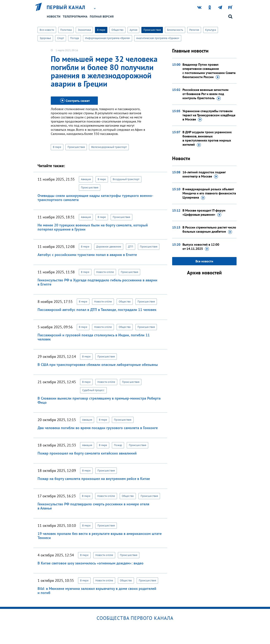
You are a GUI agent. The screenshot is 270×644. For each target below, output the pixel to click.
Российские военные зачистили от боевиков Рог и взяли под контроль (205, 94)
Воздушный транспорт (126, 179)
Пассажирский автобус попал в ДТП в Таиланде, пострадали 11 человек (97, 310)
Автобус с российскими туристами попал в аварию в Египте (87, 255)
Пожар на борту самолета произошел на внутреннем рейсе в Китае (94, 479)
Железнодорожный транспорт (109, 147)
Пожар (118, 445)
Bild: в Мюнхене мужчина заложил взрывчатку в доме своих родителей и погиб (97, 591)
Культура (211, 30)
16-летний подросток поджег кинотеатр (204, 174)
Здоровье (45, 38)
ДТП (130, 247)
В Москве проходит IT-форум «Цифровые (204, 213)
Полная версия (102, 17)
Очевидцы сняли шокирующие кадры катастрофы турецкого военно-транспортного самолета (95, 198)
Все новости (47, 30)
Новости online (105, 272)
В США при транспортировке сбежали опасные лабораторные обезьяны (98, 365)
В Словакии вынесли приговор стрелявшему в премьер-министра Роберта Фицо (99, 400)
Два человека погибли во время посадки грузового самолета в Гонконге (98, 428)
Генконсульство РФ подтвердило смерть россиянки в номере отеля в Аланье (93, 506)
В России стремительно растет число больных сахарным (209, 230)
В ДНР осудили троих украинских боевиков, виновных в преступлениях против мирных (207, 138)
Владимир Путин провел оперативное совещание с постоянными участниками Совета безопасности (209, 71)
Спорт (61, 38)
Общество (117, 30)
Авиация (86, 179)
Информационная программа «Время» (108, 38)
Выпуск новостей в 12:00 (201, 247)
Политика (66, 30)
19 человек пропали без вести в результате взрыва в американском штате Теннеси (100, 536)
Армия (133, 30)
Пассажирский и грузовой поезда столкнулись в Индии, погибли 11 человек (94, 337)
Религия (194, 30)
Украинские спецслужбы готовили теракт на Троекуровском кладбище (209, 115)
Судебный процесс (93, 390)
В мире (101, 30)
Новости (54, 17)
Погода (75, 38)
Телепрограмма (75, 17)
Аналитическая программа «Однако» (158, 38)
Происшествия (152, 30)
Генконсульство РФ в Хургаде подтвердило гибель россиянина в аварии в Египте (97, 282)
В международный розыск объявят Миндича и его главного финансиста (209, 193)
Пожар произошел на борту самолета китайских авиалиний (87, 453)
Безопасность (175, 30)
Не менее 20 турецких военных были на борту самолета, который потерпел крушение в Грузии (93, 227)
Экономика (84, 30)
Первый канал (66, 7)
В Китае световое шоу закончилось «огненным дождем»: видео (91, 563)
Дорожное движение (109, 247)
